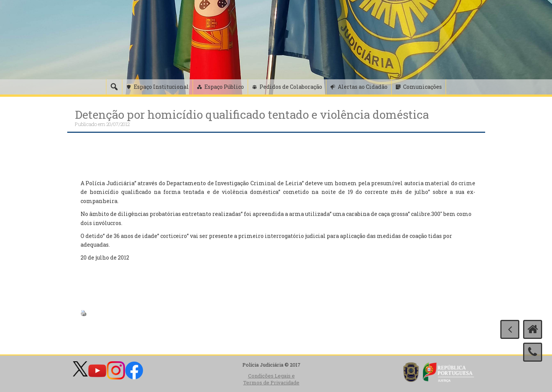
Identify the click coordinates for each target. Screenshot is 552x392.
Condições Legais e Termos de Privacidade (271, 379)
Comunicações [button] (422, 87)
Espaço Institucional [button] (161, 87)
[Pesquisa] (114, 87)
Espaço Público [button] (224, 87)
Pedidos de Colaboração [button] (291, 87)
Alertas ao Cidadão (363, 87)
